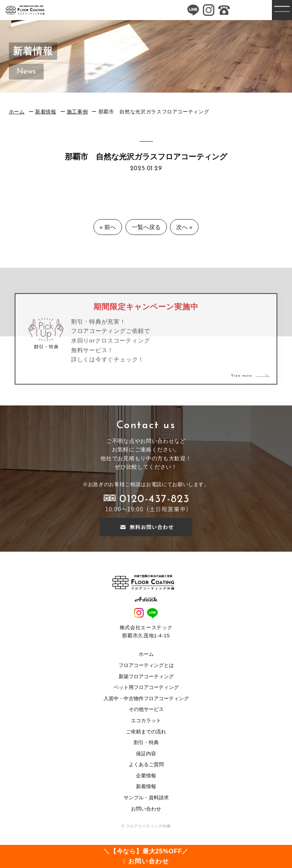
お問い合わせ (146, 809)
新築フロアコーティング (146, 676)
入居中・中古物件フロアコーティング (146, 698)
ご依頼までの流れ (146, 732)
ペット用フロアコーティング (146, 687)
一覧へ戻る (146, 227)
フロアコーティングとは (146, 665)
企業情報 (146, 776)
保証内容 (146, 754)
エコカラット (146, 720)
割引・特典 (146, 742)
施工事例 (77, 112)
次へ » (184, 227)
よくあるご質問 (146, 764)
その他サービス (146, 709)
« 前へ (108, 227)
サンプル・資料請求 (146, 798)
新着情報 (46, 112)
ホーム (17, 112)
